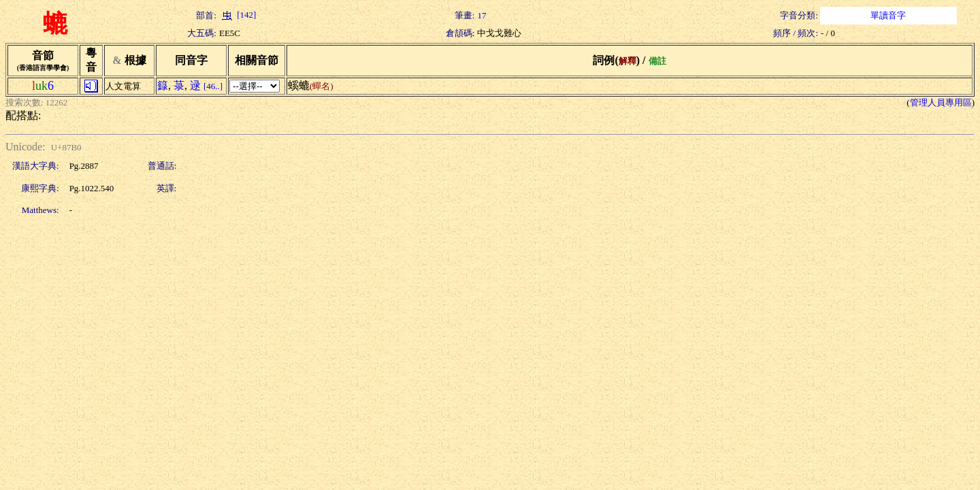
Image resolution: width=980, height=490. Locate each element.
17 (481, 15)
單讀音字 (888, 15)
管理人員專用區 (941, 102)
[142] (238, 15)
